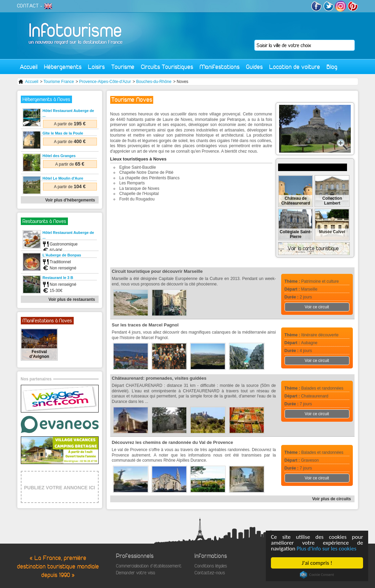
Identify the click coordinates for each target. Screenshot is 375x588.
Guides (254, 67)
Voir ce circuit (317, 307)
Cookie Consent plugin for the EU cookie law (317, 575)
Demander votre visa (135, 573)
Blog (332, 67)
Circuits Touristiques (167, 67)
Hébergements (63, 67)
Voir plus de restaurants (72, 299)
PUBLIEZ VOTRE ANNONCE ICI (60, 488)
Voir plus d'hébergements (70, 200)
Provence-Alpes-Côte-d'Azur (105, 82)
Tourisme (123, 67)
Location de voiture (295, 67)
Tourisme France (59, 82)
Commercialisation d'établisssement (149, 566)
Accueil (29, 67)
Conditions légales (211, 566)
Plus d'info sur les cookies (326, 549)
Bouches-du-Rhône (154, 82)
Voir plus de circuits (332, 499)
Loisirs (96, 67)
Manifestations (220, 67)
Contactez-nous (210, 573)
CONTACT (28, 6)
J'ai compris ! (317, 563)
